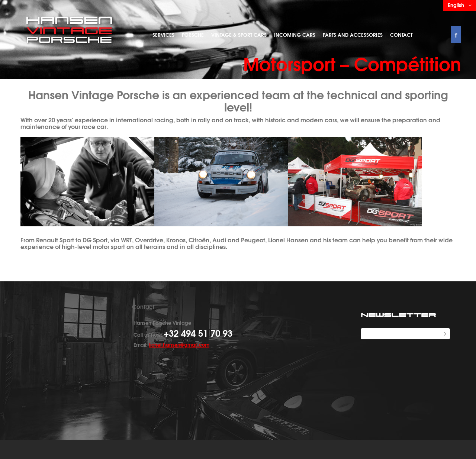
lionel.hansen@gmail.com (179, 345)
